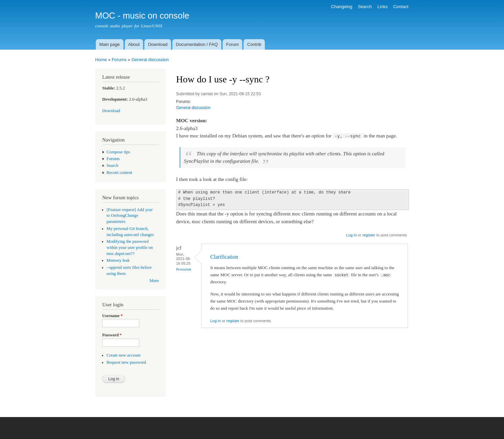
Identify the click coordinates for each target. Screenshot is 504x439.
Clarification (224, 257)
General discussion (150, 60)
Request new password (126, 362)
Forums (119, 60)
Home (101, 60)
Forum (232, 44)
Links (383, 7)
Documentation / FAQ (197, 44)
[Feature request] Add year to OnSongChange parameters (130, 216)
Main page (109, 44)
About (134, 44)
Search (365, 7)
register (369, 235)
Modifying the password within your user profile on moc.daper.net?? (130, 248)
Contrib (254, 44)
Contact (401, 7)
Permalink (184, 269)
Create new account (124, 355)
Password (112, 335)
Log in (351, 235)
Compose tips (118, 152)
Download (158, 44)
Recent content (119, 173)
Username (112, 316)
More (154, 281)
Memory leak (118, 260)
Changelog (342, 7)
